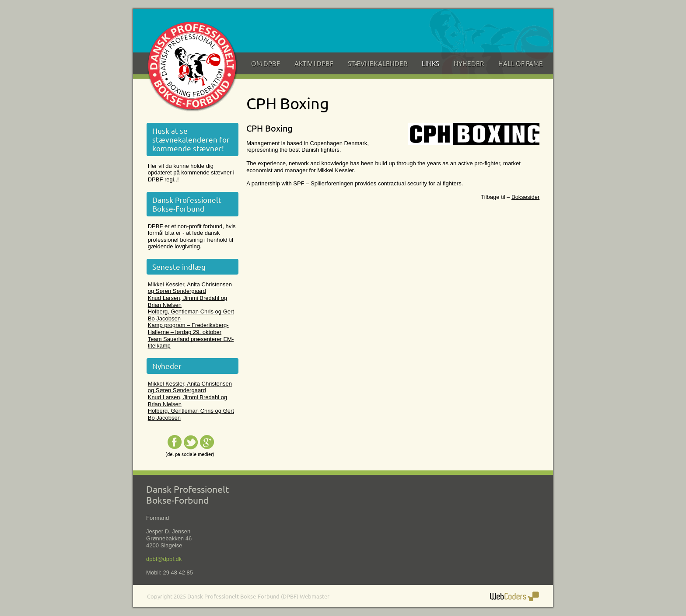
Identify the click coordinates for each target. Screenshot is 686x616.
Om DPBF (266, 63)
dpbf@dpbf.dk (164, 559)
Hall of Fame (521, 63)
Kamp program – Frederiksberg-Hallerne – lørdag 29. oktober (188, 329)
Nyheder (469, 63)
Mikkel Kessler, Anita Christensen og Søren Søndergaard (190, 288)
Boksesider (525, 197)
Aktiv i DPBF (314, 63)
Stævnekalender (378, 63)
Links (430, 63)
